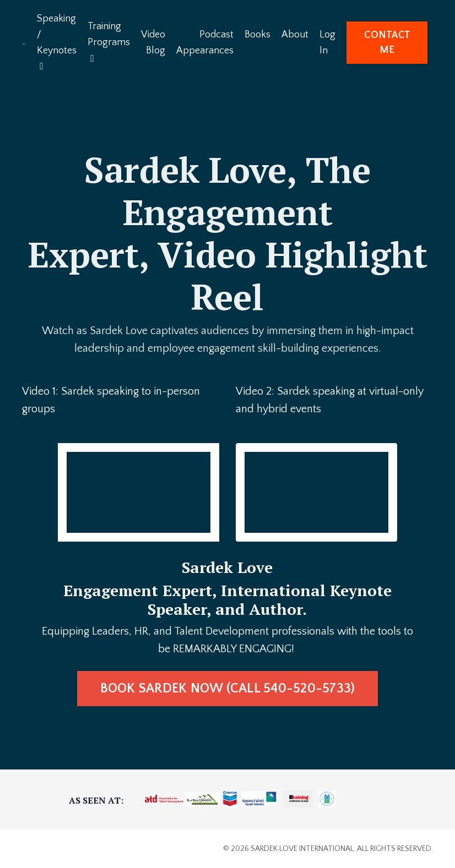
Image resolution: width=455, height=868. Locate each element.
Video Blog (153, 43)
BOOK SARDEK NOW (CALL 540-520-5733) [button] (228, 689)
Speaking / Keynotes (57, 42)
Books (258, 35)
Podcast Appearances (205, 43)
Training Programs (109, 42)
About (295, 35)
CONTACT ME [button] (387, 43)
